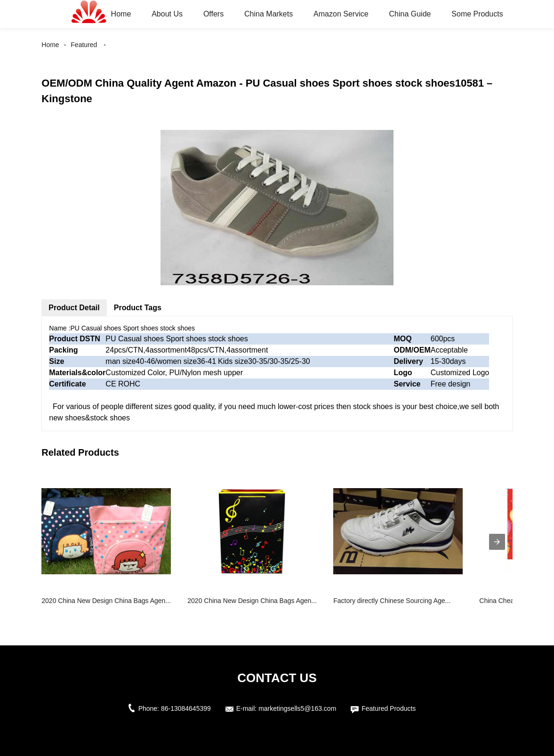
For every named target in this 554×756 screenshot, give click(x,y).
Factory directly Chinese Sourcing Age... (392, 601)
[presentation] (497, 542)
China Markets (269, 14)
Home (121, 14)
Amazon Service (341, 14)
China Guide (410, 14)
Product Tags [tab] (138, 308)
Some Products (477, 14)
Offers (213, 14)
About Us (167, 14)
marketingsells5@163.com (297, 708)
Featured (84, 45)
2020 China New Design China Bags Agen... (106, 601)
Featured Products (389, 708)
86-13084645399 (186, 708)
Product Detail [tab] (74, 308)
